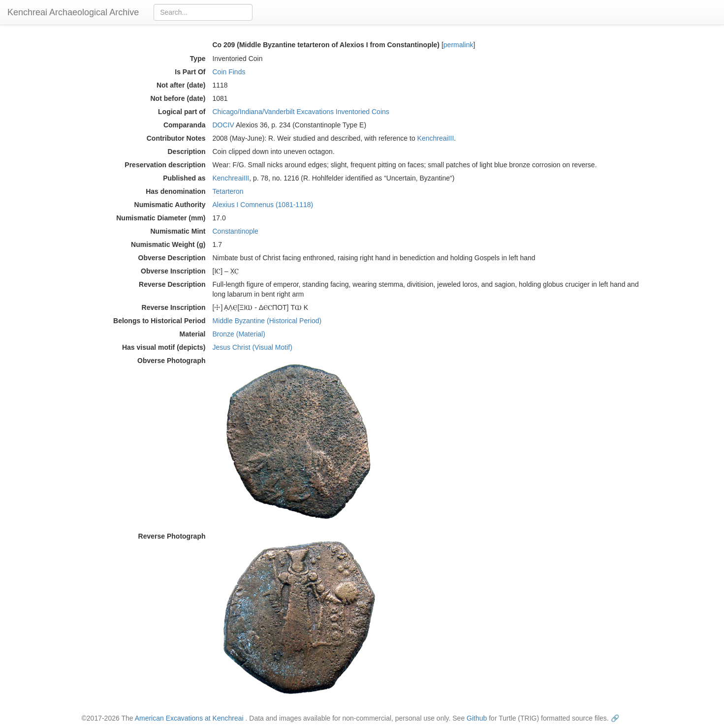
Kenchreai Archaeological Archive (73, 12)
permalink (458, 45)
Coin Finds (229, 72)
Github (477, 718)
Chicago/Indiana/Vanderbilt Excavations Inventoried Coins (301, 112)
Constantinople (236, 231)
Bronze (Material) (239, 334)
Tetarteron (228, 191)
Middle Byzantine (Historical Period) (267, 321)
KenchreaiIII (436, 138)
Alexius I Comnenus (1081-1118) (263, 205)
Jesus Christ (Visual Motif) (252, 347)
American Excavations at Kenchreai (189, 718)
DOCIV (223, 125)
